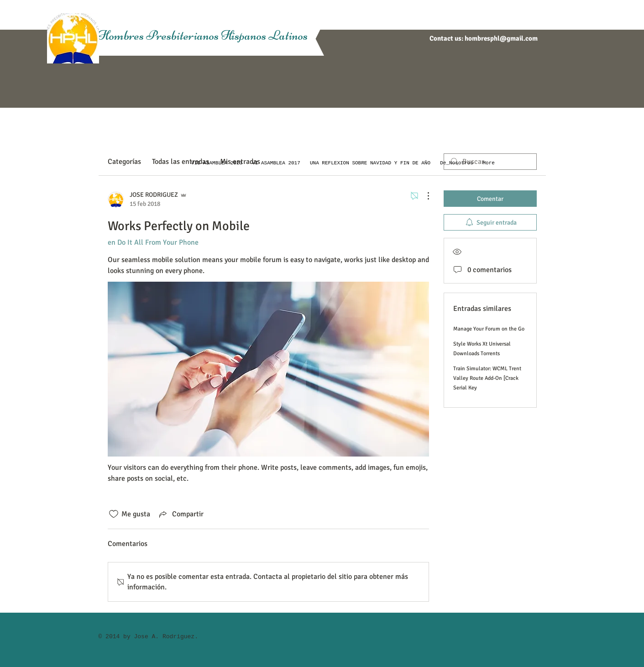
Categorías (124, 162)
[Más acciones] (424, 196)
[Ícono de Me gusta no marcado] (114, 514)
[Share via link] (181, 514)
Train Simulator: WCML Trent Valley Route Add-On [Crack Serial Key (487, 378)
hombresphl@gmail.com (501, 38)
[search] (490, 162)
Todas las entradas (181, 162)
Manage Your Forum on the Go (489, 329)
